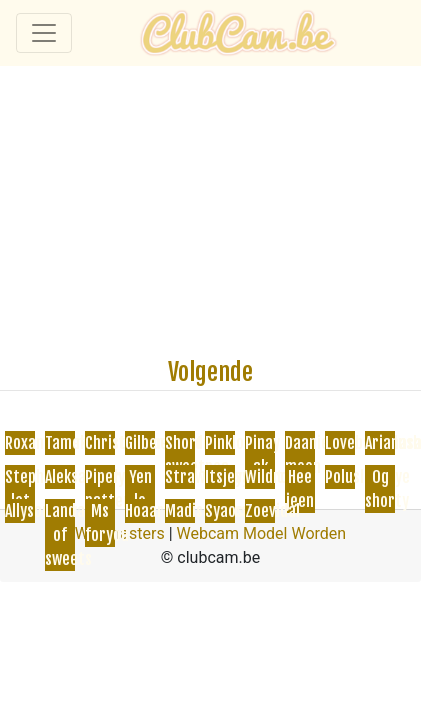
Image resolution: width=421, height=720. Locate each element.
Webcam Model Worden (262, 533)
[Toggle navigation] (44, 33)
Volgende (210, 372)
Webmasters (120, 533)
